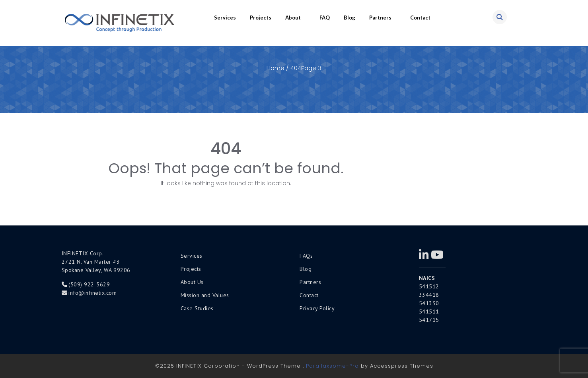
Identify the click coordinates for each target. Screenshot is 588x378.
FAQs (306, 256)
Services (225, 18)
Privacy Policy (317, 308)
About (293, 18)
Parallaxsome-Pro (332, 366)
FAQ (325, 18)
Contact (420, 18)
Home (276, 68)
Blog (349, 18)
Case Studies (197, 308)
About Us (192, 282)
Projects (261, 18)
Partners (380, 18)
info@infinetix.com (92, 293)
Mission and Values (205, 295)
